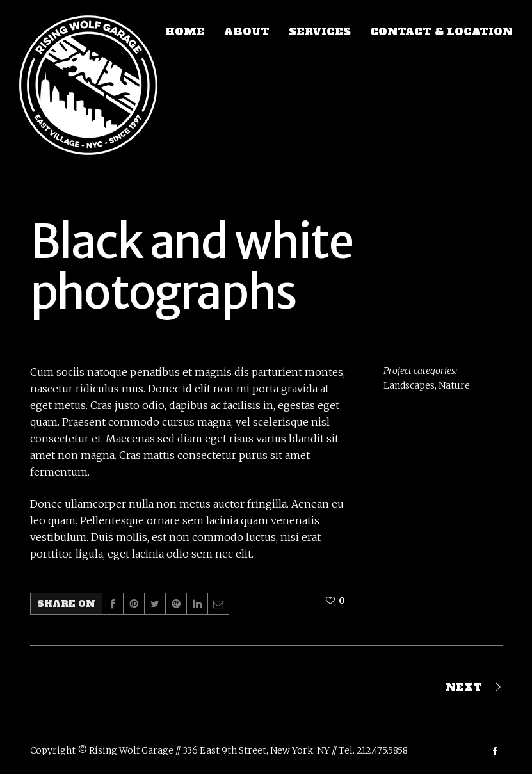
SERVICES (320, 31)
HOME (185, 31)
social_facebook (495, 751)
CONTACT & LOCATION (441, 31)
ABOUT (247, 31)
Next (464, 687)
